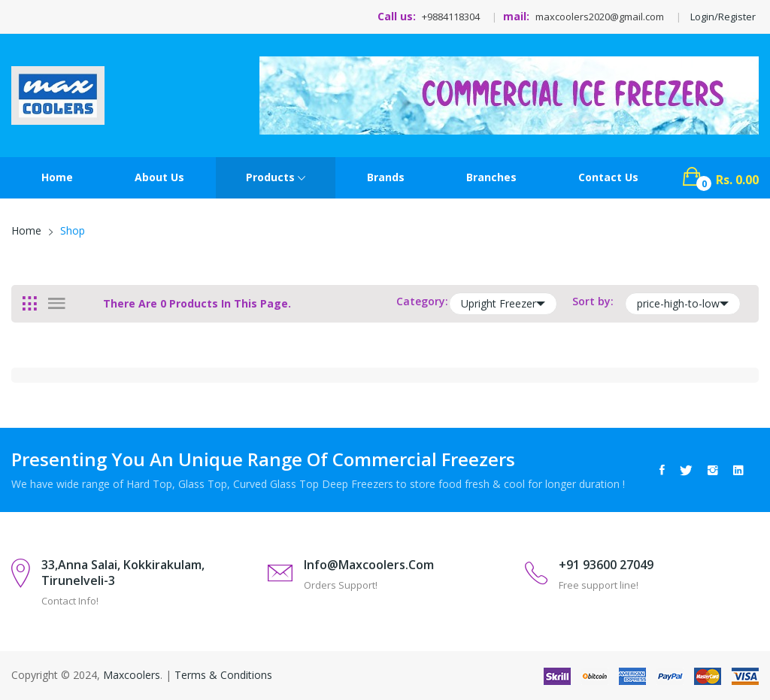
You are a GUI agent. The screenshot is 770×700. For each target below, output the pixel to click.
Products (276, 178)
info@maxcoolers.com (369, 565)
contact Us (608, 177)
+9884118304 (451, 17)
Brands (386, 177)
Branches (491, 177)
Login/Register (723, 17)
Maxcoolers (132, 675)
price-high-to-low (683, 304)
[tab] (30, 304)
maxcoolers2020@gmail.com (600, 17)
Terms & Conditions (223, 675)
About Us (159, 177)
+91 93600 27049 (606, 565)
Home (57, 177)
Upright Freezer (503, 304)
